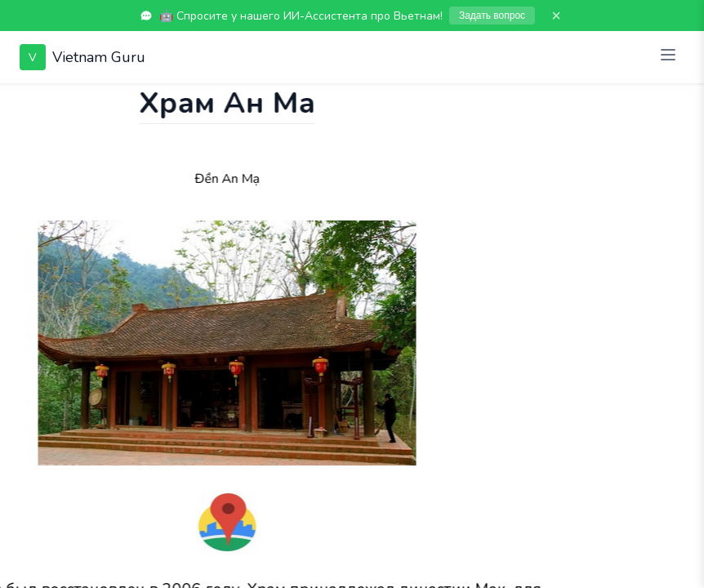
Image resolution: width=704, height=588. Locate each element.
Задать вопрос (492, 16)
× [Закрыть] (556, 16)
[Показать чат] (16, 100)
